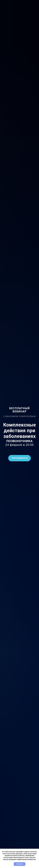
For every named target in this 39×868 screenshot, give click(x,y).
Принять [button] (20, 864)
